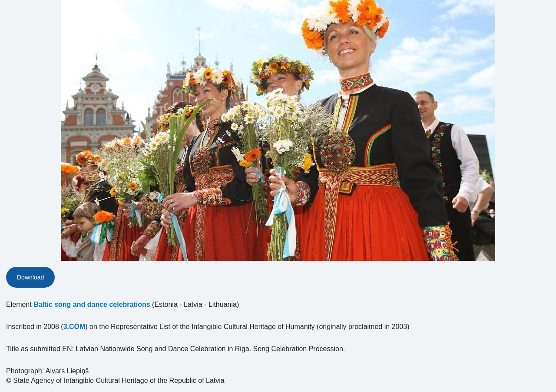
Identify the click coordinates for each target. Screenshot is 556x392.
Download (30, 277)
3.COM (74, 327)
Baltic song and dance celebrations (92, 304)
